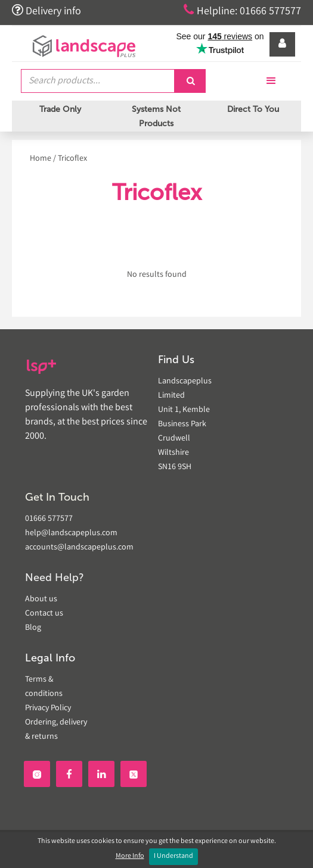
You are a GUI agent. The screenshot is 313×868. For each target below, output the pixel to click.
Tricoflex (72, 159)
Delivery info (47, 11)
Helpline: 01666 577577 (242, 11)
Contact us (44, 614)
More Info (130, 856)
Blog (33, 628)
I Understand (173, 856)
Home (41, 159)
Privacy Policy (48, 708)
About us (41, 600)
